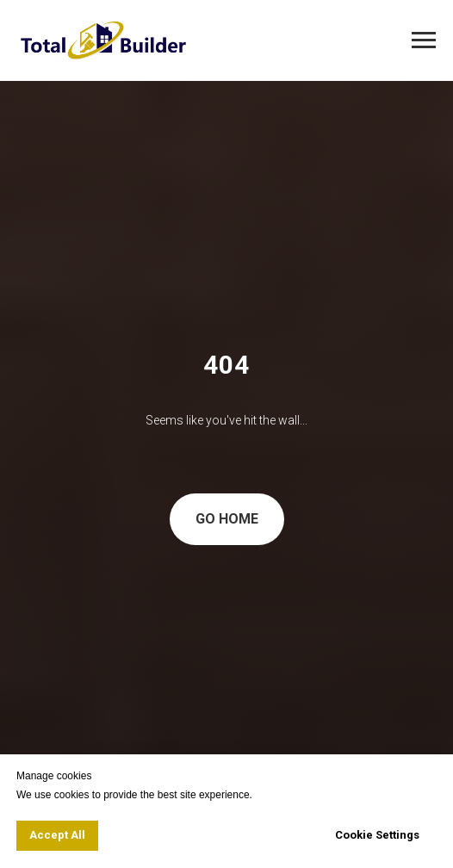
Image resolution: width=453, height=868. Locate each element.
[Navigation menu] (424, 40)
